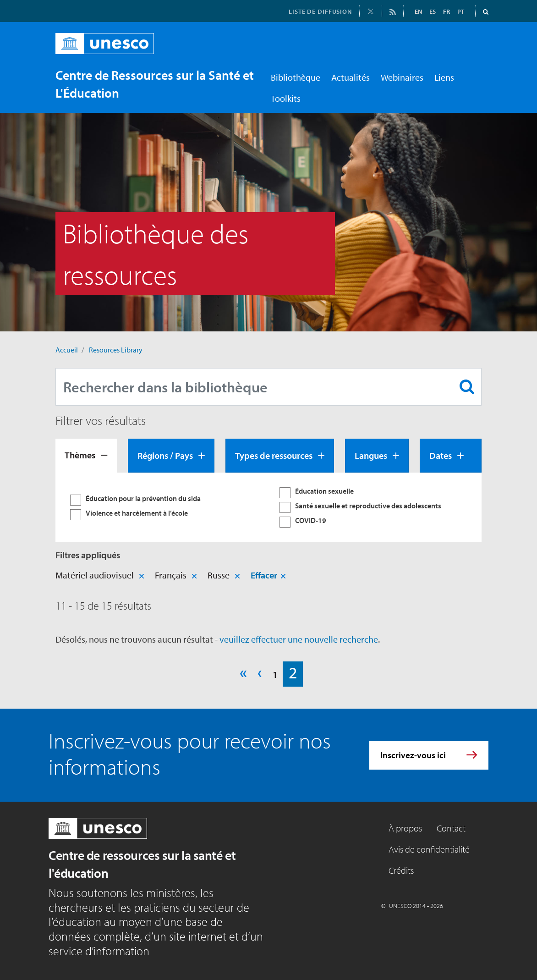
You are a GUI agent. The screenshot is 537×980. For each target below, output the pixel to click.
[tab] (86, 456)
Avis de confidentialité (429, 849)
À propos (405, 828)
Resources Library (116, 350)
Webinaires (402, 77)
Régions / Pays (165, 455)
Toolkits (286, 98)
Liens (444, 77)
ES (433, 11)
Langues (371, 455)
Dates (441, 455)
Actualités (351, 77)
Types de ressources (274, 455)
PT (461, 11)
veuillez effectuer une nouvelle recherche (299, 639)
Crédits (401, 870)
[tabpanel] (268, 507)
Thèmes (80, 455)
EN (418, 11)
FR (447, 11)
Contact (451, 828)
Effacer (264, 575)
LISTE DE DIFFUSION (320, 11)
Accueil (67, 350)
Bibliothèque (296, 77)
